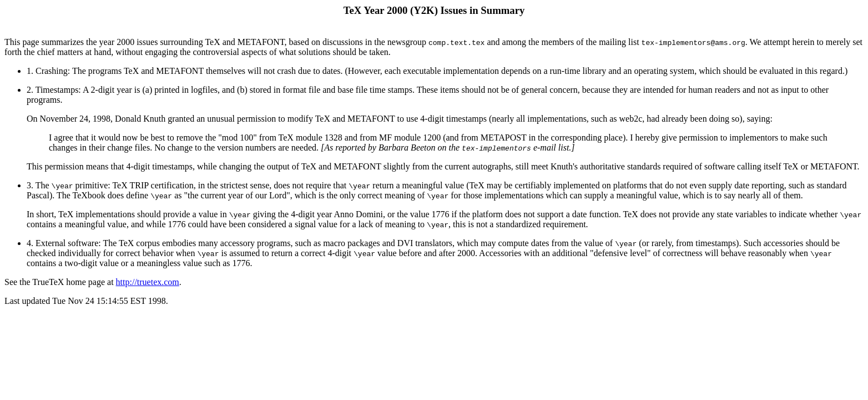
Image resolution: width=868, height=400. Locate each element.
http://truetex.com (148, 282)
